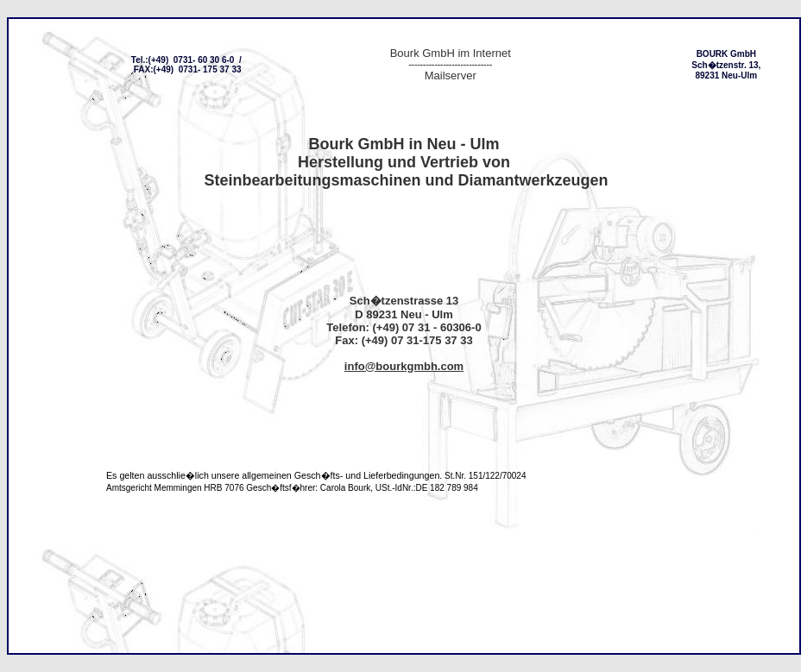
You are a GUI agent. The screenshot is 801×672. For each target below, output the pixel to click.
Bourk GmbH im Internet (451, 53)
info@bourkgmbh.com (404, 366)
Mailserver (451, 75)
